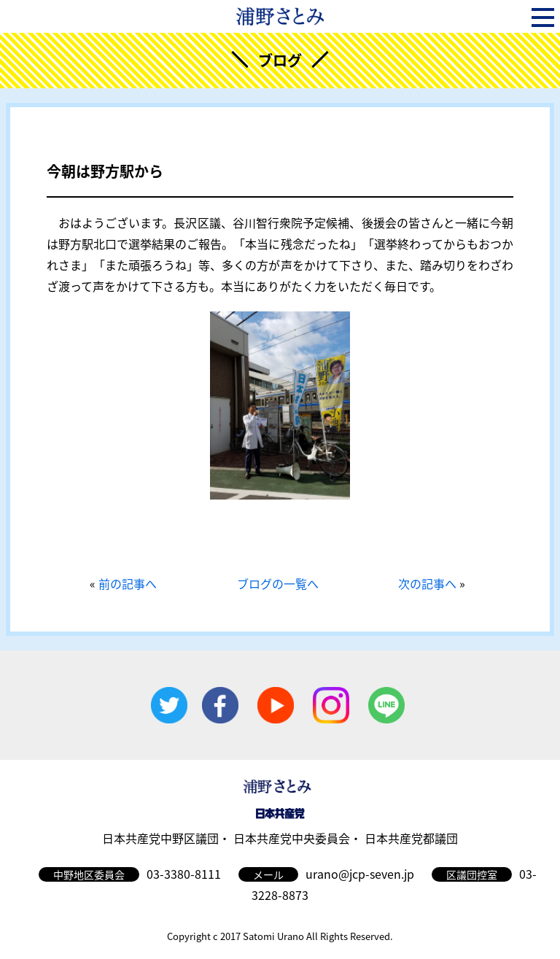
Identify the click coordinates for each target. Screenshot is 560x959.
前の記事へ (128, 583)
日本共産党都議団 (411, 838)
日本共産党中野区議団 (160, 838)
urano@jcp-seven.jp (360, 874)
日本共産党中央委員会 (292, 838)
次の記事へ (427, 583)
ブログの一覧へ (278, 583)
